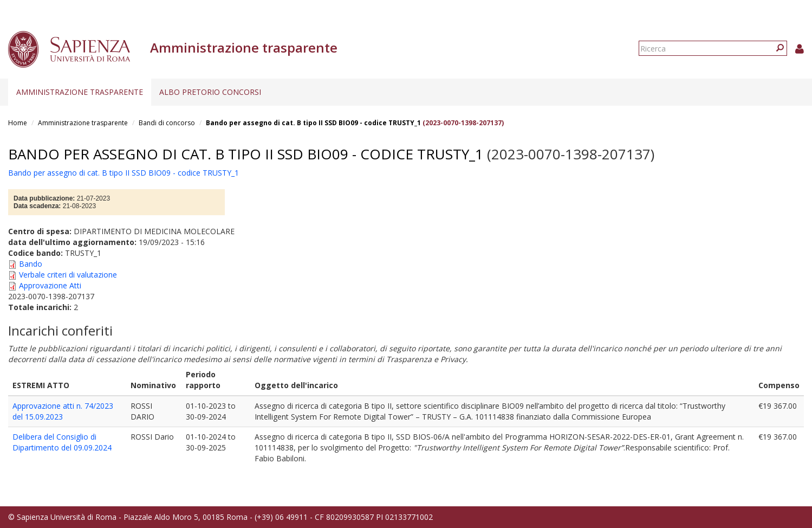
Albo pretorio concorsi (210, 92)
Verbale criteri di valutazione (68, 275)
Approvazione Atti (50, 285)
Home (18, 123)
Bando (31, 264)
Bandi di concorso (167, 123)
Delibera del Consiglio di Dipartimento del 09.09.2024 (62, 442)
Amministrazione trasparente (80, 92)
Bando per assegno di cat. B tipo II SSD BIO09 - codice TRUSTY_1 (313, 123)
